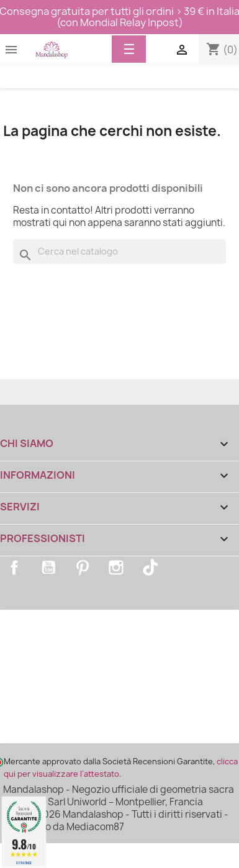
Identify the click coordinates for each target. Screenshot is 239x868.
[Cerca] (119, 251)
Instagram (116, 567)
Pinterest (83, 567)
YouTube (48, 567)
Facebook (14, 567)
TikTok (150, 567)
